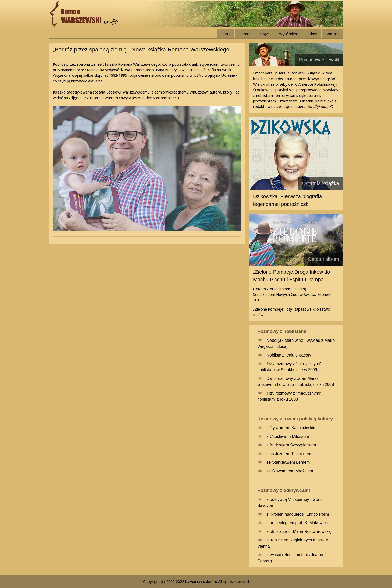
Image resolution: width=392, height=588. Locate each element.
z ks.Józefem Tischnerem (290, 454)
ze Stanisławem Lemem (288, 462)
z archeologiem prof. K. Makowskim (299, 523)
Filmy (313, 34)
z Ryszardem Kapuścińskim (292, 428)
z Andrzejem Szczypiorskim (291, 445)
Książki (265, 34)
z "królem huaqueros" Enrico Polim (298, 514)
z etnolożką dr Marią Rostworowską (299, 531)
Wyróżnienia (289, 34)
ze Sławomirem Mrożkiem (290, 471)
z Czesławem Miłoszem (288, 436)
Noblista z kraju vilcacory (289, 355)
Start (226, 34)
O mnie (245, 34)
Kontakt (332, 34)
